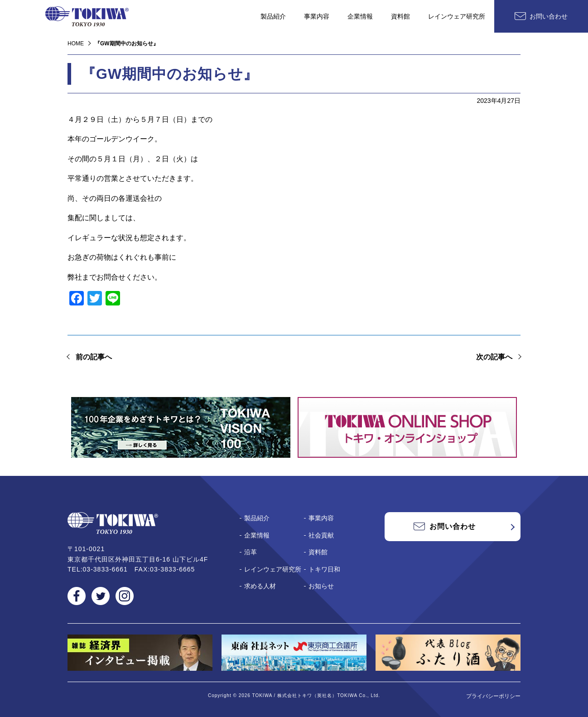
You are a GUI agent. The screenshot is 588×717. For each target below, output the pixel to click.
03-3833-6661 (105, 569)
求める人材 (260, 586)
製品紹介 (273, 16)
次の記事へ (494, 357)
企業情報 (360, 16)
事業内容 (317, 16)
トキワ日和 (324, 569)
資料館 (400, 16)
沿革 (251, 552)
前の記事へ (94, 357)
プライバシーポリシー (493, 696)
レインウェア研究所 (457, 16)
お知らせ (321, 586)
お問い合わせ (549, 16)
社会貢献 (321, 535)
